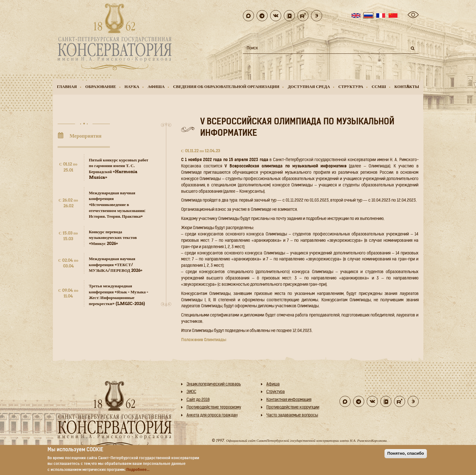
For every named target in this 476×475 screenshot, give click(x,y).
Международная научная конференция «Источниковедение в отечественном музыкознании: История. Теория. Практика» (117, 205)
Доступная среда (309, 87)
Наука (132, 87)
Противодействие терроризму (214, 407)
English (356, 16)
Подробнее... (138, 470)
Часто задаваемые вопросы (292, 415)
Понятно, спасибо (406, 453)
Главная (67, 87)
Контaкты (407, 87)
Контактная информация (289, 400)
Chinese (393, 16)
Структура (351, 87)
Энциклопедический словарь (214, 384)
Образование (101, 87)
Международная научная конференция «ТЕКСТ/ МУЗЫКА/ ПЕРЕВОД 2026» (116, 265)
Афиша (156, 87)
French (381, 16)
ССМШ (379, 87)
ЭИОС (191, 392)
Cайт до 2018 (198, 400)
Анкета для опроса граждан (212, 415)
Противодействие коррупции (293, 407)
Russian (368, 16)
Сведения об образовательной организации (226, 87)
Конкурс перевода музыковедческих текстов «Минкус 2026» (113, 238)
